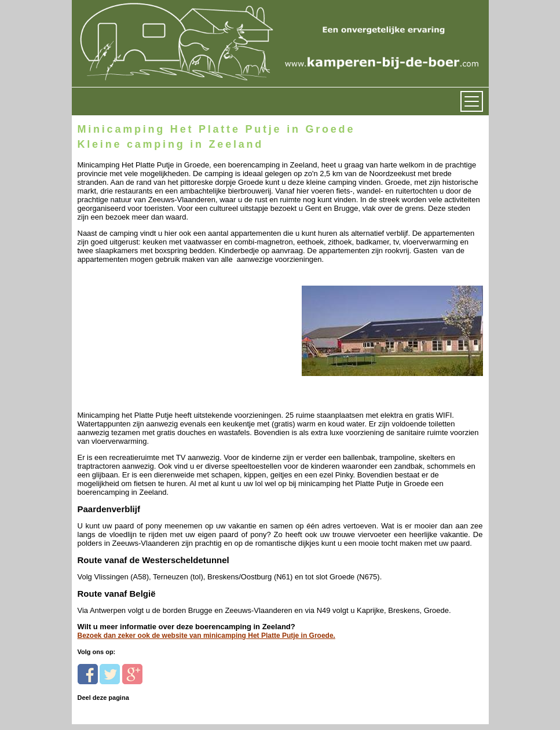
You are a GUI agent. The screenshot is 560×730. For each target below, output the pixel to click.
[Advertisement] (157, 336)
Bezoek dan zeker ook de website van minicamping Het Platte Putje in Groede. (206, 636)
